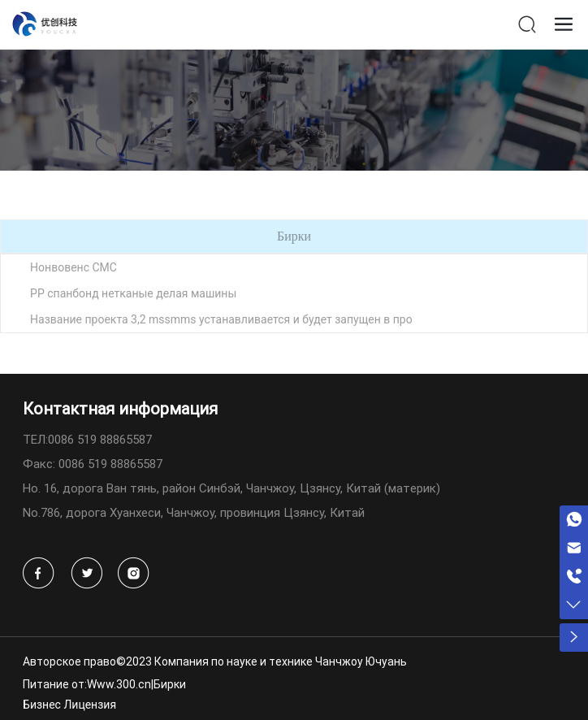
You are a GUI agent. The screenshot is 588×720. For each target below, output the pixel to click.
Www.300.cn (119, 684)
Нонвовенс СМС (73, 267)
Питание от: (55, 684)
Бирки (170, 684)
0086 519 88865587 (100, 439)
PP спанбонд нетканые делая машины (133, 293)
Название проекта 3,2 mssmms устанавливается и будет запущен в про (221, 319)
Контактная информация (120, 408)
